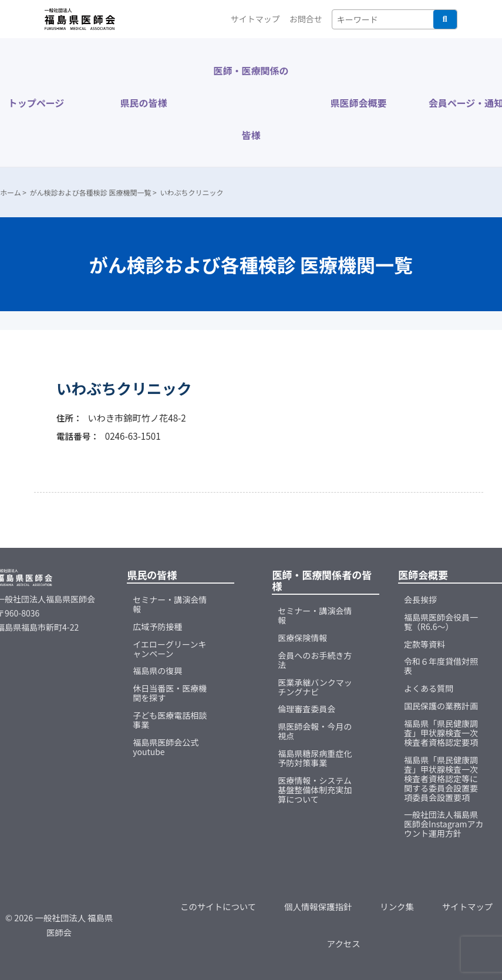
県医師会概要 (358, 103)
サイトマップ (255, 19)
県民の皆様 (143, 103)
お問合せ (306, 19)
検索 (445, 19)
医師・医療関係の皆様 (251, 103)
